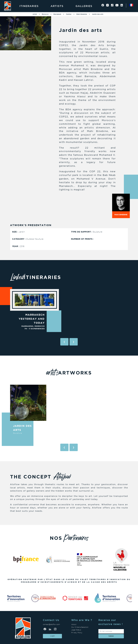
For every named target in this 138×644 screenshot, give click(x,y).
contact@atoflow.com (51, 624)
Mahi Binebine (82, 14)
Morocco (45, 14)
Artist (35, 14)
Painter (69, 14)
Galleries (84, 6)
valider (111, 636)
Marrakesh (57, 14)
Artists (57, 6)
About (74, 624)
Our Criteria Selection (80, 627)
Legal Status (76, 630)
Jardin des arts (98, 14)
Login (52, 636)
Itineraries (29, 6)
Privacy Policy (77, 633)
